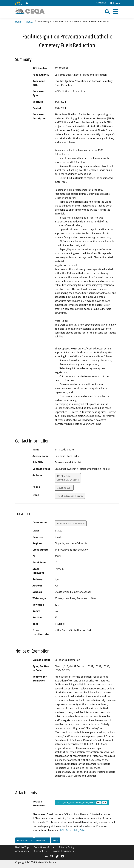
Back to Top (22, 847)
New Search (42, 840)
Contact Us (101, 3)
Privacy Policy (67, 847)
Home (18, 21)
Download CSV (24, 840)
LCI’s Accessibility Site (72, 830)
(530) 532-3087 (64, 488)
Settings (115, 3)
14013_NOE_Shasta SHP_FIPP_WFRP (82, 802)
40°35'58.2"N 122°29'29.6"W (71, 523)
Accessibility (22, 851)
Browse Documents (63, 851)
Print (55, 840)
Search (30, 21)
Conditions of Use (44, 847)
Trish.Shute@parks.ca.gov (70, 496)
